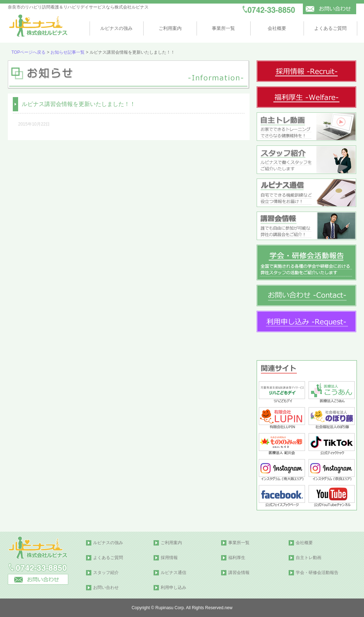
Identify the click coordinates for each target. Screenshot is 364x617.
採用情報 (169, 558)
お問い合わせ (106, 587)
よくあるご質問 (330, 28)
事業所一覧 (223, 28)
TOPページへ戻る (28, 52)
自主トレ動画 (309, 558)
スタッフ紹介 (106, 573)
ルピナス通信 (173, 573)
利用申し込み (173, 587)
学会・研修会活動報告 (317, 573)
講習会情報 (239, 573)
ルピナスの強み (116, 28)
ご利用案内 (170, 28)
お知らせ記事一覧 (68, 52)
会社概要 (277, 28)
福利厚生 (237, 558)
